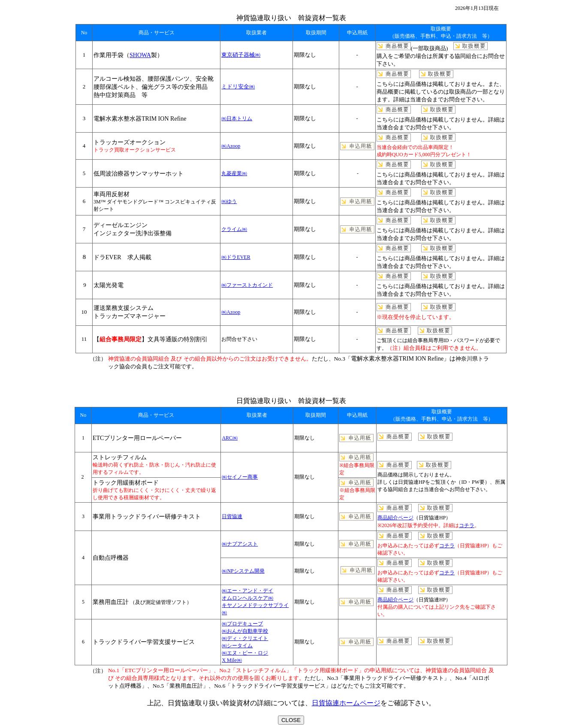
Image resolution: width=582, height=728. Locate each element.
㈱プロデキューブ (242, 624)
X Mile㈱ (232, 660)
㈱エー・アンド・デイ (247, 591)
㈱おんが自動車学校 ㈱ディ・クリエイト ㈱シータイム (245, 638)
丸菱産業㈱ (234, 173)
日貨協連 (232, 516)
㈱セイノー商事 (240, 477)
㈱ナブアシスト (240, 544)
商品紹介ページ (395, 518)
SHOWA (140, 55)
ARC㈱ (230, 438)
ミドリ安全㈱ (238, 86)
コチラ (467, 525)
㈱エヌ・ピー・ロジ (245, 653)
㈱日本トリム (237, 118)
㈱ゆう (229, 201)
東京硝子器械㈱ (241, 55)
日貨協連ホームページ (346, 703)
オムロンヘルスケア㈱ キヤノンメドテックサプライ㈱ (255, 605)
